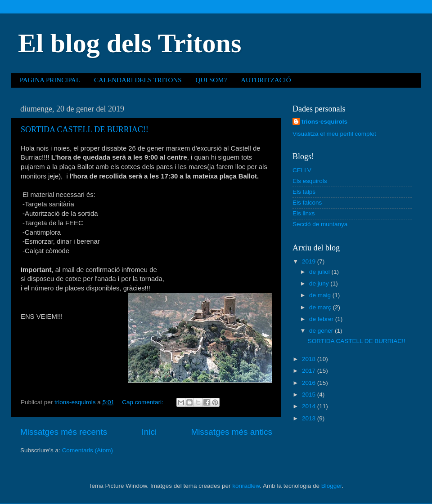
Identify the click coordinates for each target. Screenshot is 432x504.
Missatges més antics (232, 432)
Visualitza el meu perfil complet (334, 134)
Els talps (304, 192)
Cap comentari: (143, 402)
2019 (310, 261)
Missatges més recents (64, 432)
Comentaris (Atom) (88, 450)
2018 (310, 359)
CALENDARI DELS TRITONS (138, 80)
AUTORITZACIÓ (266, 80)
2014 (310, 406)
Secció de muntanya (320, 224)
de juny (320, 283)
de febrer (322, 319)
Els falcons (307, 203)
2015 (310, 395)
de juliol (320, 272)
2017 (310, 371)
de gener (322, 331)
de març (321, 307)
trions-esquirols (324, 122)
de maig (321, 295)
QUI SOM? (211, 80)
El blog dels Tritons (130, 43)
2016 (310, 383)
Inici (149, 432)
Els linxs (304, 213)
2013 (310, 418)
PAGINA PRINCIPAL (50, 80)
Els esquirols (310, 181)
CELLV (302, 170)
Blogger (332, 486)
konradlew (246, 486)
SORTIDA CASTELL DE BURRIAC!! (85, 129)
